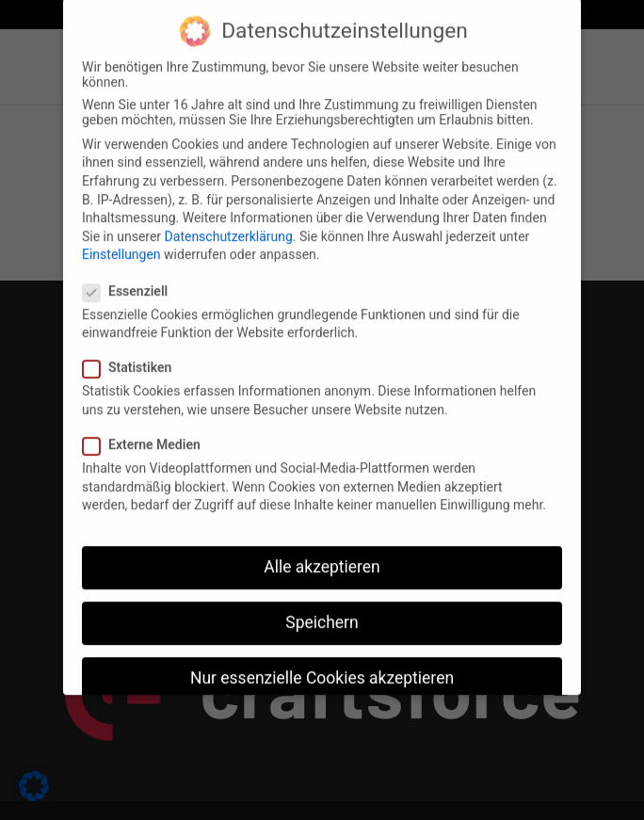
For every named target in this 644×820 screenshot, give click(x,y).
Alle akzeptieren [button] (322, 552)
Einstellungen (121, 239)
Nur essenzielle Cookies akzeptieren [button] (322, 663)
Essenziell (133, 276)
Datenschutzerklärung (229, 221)
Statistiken (135, 352)
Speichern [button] (322, 607)
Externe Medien (149, 429)
